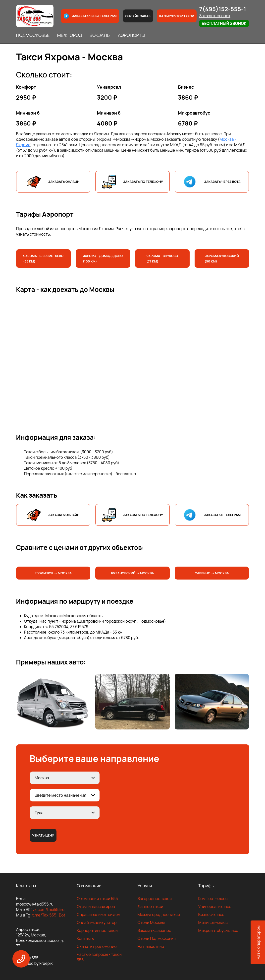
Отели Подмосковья (157, 938)
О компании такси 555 (97, 899)
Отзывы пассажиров (96, 907)
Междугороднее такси (159, 915)
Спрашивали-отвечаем (99, 915)
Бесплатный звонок (224, 23)
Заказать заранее (155, 930)
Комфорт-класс (213, 899)
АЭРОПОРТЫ (132, 35)
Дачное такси (150, 907)
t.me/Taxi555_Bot (49, 915)
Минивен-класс (213, 922)
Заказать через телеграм (90, 16)
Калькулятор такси (177, 16)
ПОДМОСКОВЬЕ (33, 35)
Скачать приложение (97, 946)
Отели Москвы (151, 922)
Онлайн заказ (138, 16)
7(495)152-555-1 (223, 9)
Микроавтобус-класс (218, 930)
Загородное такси (155, 899)
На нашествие (151, 946)
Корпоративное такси (97, 930)
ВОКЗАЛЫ (100, 35)
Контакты (86, 938)
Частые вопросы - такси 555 (99, 957)
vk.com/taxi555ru (49, 910)
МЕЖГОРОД (70, 35)
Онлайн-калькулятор (97, 922)
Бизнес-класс (211, 915)
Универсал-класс (215, 907)
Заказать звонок (215, 16)
